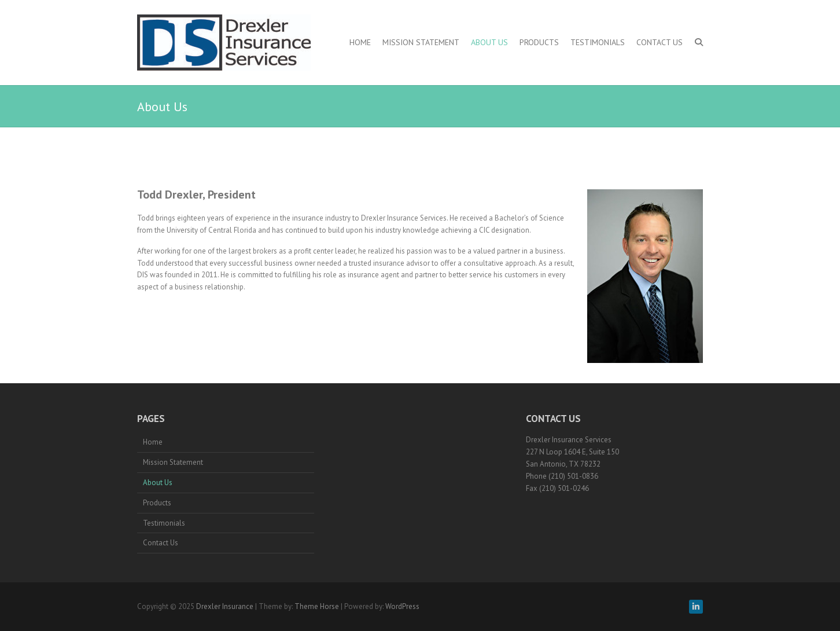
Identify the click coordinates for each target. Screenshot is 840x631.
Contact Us (660, 42)
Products (539, 42)
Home (360, 42)
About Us (489, 42)
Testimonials (598, 42)
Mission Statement (421, 42)
